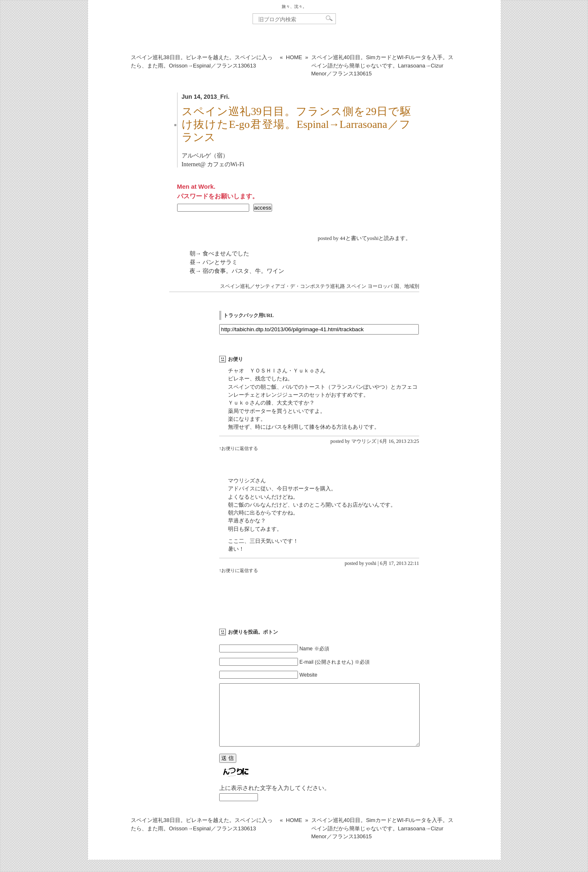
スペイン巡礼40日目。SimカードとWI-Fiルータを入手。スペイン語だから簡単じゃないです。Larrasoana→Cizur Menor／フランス (382, 65)
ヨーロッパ (380, 286)
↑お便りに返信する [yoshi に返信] (239, 570)
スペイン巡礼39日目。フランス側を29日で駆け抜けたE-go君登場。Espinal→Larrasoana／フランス (296, 124)
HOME (294, 57)
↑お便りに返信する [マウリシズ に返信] (239, 448)
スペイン (356, 286)
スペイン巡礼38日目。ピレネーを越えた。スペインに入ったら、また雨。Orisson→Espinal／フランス (201, 61)
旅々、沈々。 (294, 6)
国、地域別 (407, 286)
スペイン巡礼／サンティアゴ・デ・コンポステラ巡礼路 (283, 286)
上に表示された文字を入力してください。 (275, 800)
